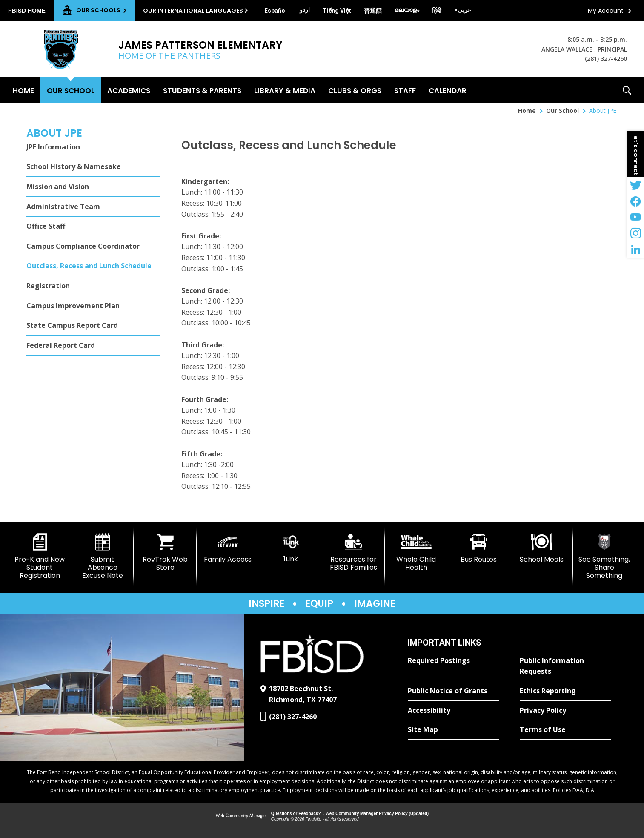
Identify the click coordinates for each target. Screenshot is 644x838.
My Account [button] (606, 11)
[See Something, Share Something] (604, 557)
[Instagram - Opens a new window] (635, 233)
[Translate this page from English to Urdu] (305, 10)
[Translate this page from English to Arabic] (463, 10)
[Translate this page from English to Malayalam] (407, 10)
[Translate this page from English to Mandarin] (373, 11)
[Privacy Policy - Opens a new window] (565, 711)
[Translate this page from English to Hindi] (437, 11)
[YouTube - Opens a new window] (635, 217)
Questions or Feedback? (296, 814)
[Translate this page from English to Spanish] (276, 11)
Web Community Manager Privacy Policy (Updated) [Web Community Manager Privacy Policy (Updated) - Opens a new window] (377, 814)
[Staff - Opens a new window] (405, 90)
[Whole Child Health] (416, 552)
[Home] (23, 90)
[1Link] (291, 548)
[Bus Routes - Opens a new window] (479, 548)
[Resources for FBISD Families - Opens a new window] (353, 552)
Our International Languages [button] (193, 11)
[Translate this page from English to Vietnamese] (337, 11)
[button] (627, 90)
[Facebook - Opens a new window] (635, 201)
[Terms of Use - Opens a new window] (565, 730)
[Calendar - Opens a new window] (448, 90)
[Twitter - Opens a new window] (635, 185)
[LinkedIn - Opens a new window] (635, 250)
